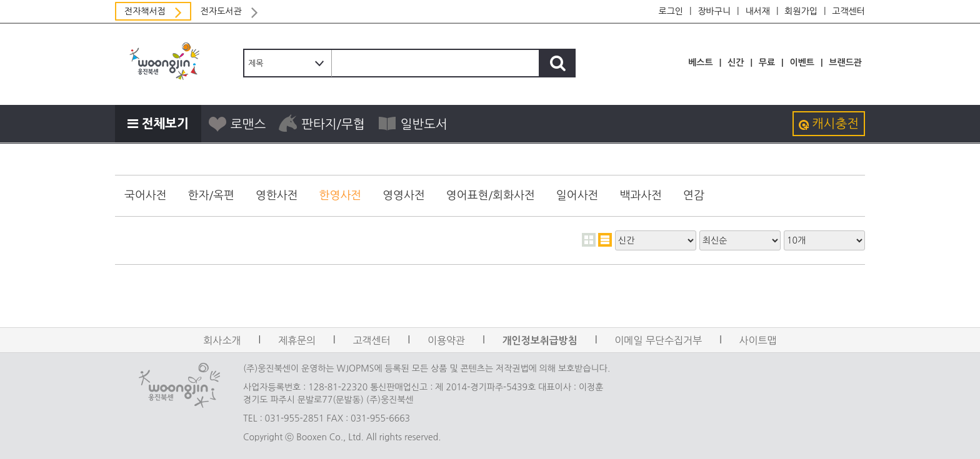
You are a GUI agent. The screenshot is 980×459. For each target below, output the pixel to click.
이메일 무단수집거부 (658, 340)
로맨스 (237, 124)
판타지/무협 (322, 124)
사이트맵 (758, 340)
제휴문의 (297, 340)
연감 (694, 195)
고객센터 (848, 11)
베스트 (700, 62)
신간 (736, 62)
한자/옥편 (211, 195)
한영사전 (341, 195)
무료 (767, 62)
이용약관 (446, 340)
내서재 (757, 11)
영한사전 (277, 195)
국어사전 (146, 195)
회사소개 (222, 340)
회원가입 (801, 11)
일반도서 (412, 124)
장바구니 (714, 11)
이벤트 (802, 62)
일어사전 (577, 195)
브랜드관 (845, 62)
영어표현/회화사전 (491, 195)
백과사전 (641, 195)
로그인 (671, 11)
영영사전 (404, 195)
